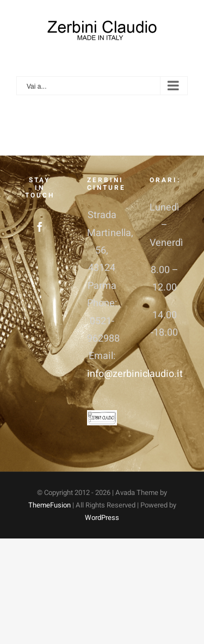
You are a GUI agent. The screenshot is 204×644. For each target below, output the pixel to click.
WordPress (102, 518)
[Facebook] (40, 227)
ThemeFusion (50, 505)
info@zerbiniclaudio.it (135, 374)
